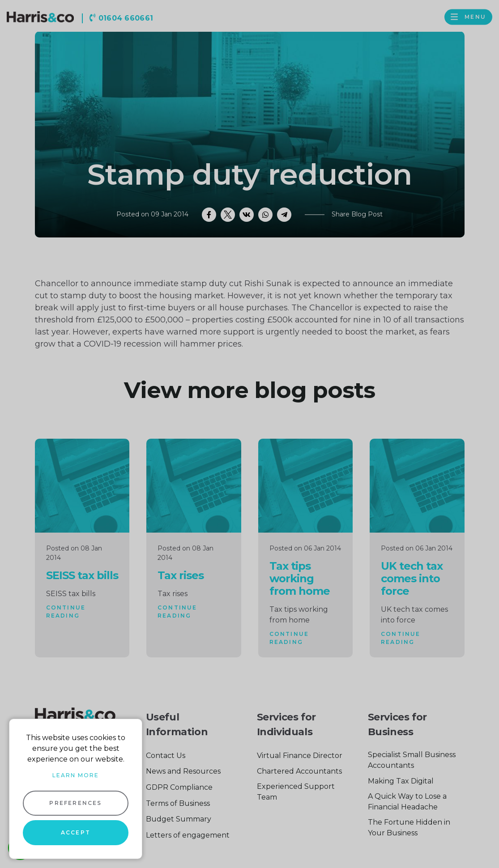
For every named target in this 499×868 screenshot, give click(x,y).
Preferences (75, 803)
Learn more (76, 775)
